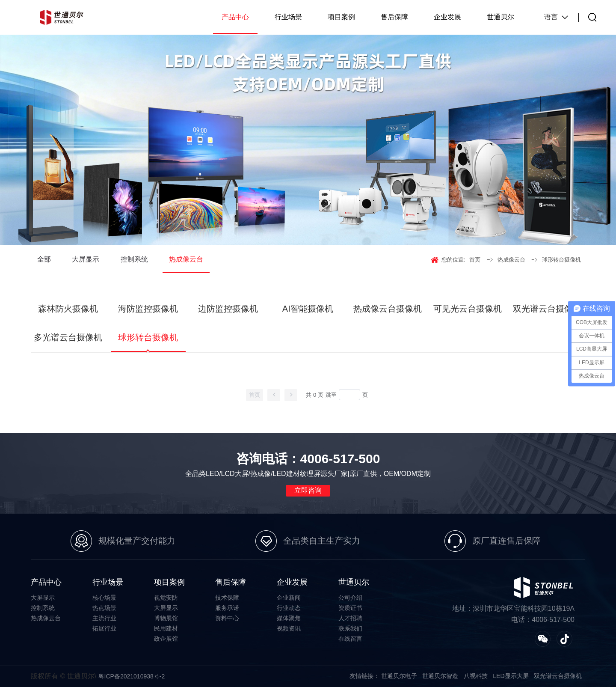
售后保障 (394, 17)
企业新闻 (289, 598)
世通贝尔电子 (399, 676)
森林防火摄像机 (68, 309)
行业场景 (288, 17)
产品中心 (235, 17)
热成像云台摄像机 (388, 309)
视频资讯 (289, 628)
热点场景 (104, 608)
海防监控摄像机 (148, 309)
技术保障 (227, 598)
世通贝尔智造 (440, 676)
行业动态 (289, 608)
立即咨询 (308, 490)
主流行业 (104, 618)
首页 (475, 260)
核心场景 (104, 598)
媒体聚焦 (289, 618)
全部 (44, 259)
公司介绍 (350, 598)
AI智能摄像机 (308, 309)
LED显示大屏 (511, 676)
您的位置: (453, 260)
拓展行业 (104, 628)
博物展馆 (166, 618)
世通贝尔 (500, 17)
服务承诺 (227, 608)
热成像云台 (186, 259)
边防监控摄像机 (228, 309)
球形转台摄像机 (561, 260)
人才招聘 (350, 618)
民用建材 (166, 628)
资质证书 (350, 608)
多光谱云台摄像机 (68, 337)
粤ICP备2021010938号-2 (132, 676)
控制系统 (134, 259)
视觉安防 (166, 598)
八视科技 (476, 676)
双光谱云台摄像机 (547, 309)
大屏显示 (86, 259)
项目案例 (341, 17)
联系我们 (350, 628)
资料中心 (227, 618)
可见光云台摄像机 (468, 309)
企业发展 (447, 17)
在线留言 (350, 639)
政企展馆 (166, 639)
